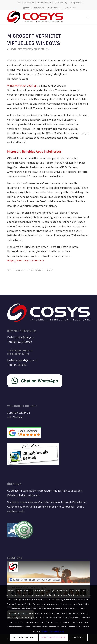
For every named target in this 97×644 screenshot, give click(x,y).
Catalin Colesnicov (43, 270)
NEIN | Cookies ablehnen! (54, 637)
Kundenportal (44, 3)
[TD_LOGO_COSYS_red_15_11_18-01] (40, 17)
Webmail (29, 3)
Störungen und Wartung (34, 8)
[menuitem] (19, 3)
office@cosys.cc (25, 337)
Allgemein (12, 49)
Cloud (37, 49)
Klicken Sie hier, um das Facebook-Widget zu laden (35, 580)
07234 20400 (70, 8)
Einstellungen (78, 637)
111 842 (22, 365)
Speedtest (76, 3)
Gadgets (45, 49)
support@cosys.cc (26, 360)
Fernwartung (61, 3)
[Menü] (88, 17)
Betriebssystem (26, 49)
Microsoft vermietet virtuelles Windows (34, 40)
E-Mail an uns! (54, 8)
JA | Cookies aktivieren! (24, 637)
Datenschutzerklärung (53, 631)
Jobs (19, 3)
